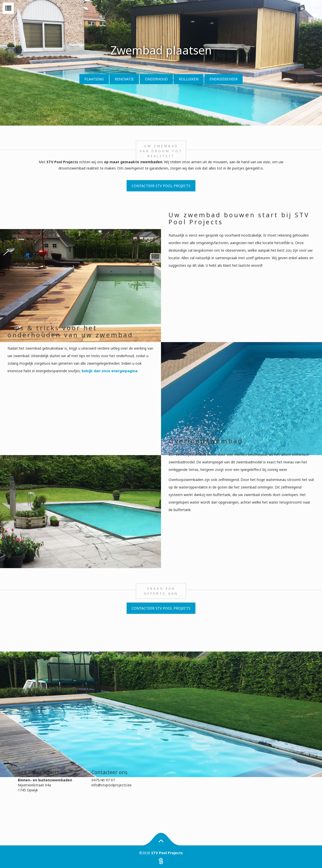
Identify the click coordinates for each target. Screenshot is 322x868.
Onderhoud (156, 79)
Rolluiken (189, 79)
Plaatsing (94, 79)
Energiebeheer (224, 79)
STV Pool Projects (167, 853)
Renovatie (124, 79)
